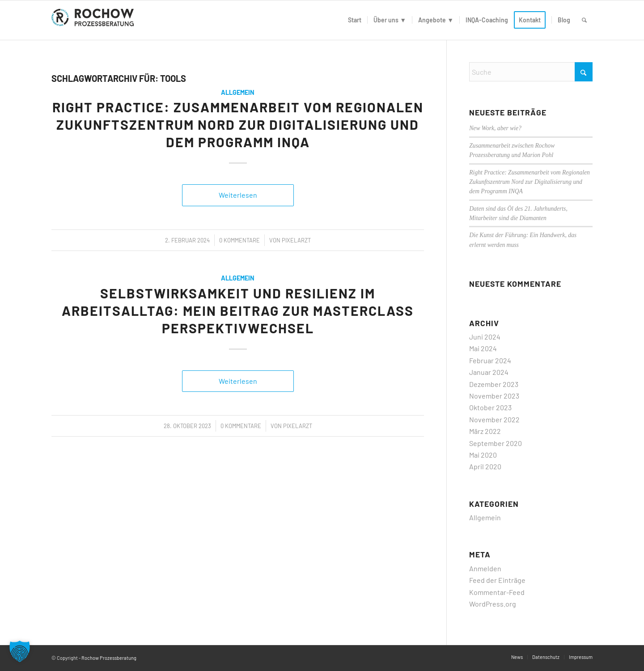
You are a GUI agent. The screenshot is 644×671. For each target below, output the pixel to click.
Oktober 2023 (490, 407)
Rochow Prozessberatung (109, 658)
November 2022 (494, 419)
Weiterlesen (238, 195)
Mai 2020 (483, 455)
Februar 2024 (490, 360)
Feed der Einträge (497, 580)
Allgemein (238, 92)
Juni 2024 (485, 337)
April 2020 (485, 466)
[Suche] (584, 20)
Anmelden (485, 568)
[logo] (94, 20)
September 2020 (496, 443)
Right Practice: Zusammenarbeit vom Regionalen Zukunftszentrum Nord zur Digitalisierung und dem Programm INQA (238, 124)
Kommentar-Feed (497, 592)
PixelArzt (296, 240)
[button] (20, 651)
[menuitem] (355, 20)
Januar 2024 (489, 372)
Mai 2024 (483, 348)
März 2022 (485, 431)
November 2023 (494, 396)
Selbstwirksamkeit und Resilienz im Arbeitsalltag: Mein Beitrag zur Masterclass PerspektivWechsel (238, 310)
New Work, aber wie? (495, 128)
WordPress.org (493, 604)
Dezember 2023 (494, 384)
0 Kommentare (239, 240)
